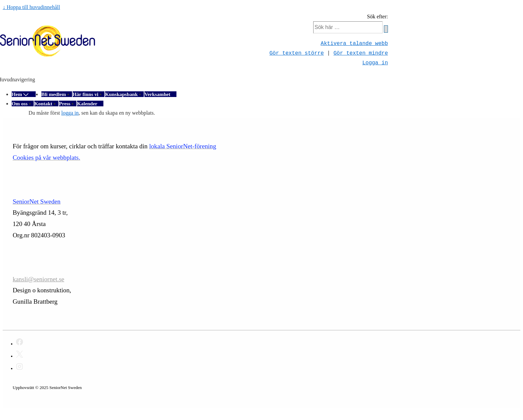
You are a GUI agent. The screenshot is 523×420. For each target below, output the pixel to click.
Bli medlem (54, 94)
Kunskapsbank (121, 94)
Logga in (375, 63)
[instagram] (20, 368)
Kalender (87, 103)
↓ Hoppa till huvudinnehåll (31, 7)
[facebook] (20, 343)
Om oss (20, 103)
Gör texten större (297, 53)
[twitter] (20, 355)
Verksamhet (157, 94)
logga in (70, 113)
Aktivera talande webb (354, 43)
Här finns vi (86, 94)
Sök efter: (377, 16)
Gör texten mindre (361, 53)
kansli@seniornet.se (39, 279)
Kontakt (43, 103)
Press (65, 103)
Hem (21, 94)
